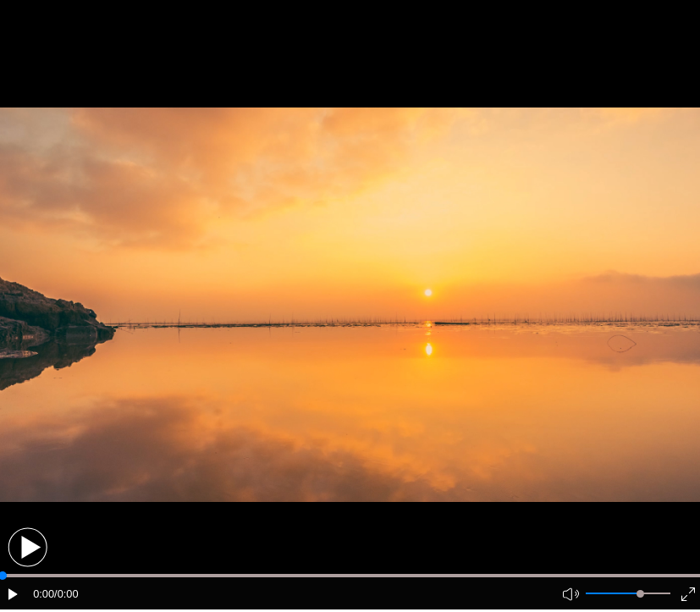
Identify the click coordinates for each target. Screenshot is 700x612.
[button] (28, 547)
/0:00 (66, 594)
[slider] (640, 594)
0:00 (44, 594)
